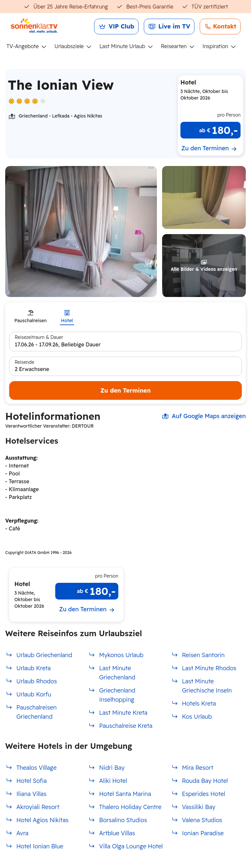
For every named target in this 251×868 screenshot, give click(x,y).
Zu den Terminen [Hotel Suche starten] (125, 390)
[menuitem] (29, 46)
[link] (116, 27)
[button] (204, 197)
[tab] (31, 317)
